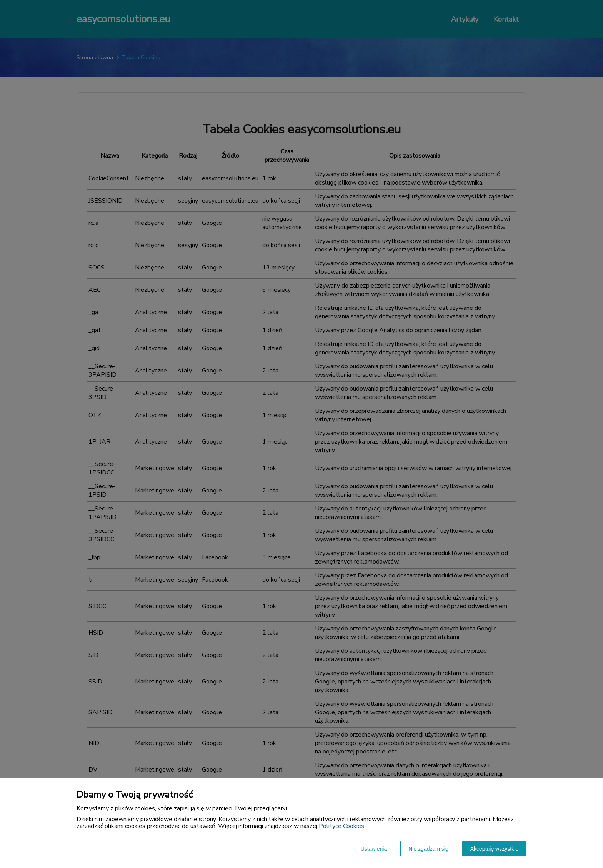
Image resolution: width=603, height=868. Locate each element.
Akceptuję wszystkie (494, 849)
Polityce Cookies (341, 826)
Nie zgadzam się (428, 849)
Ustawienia (374, 849)
